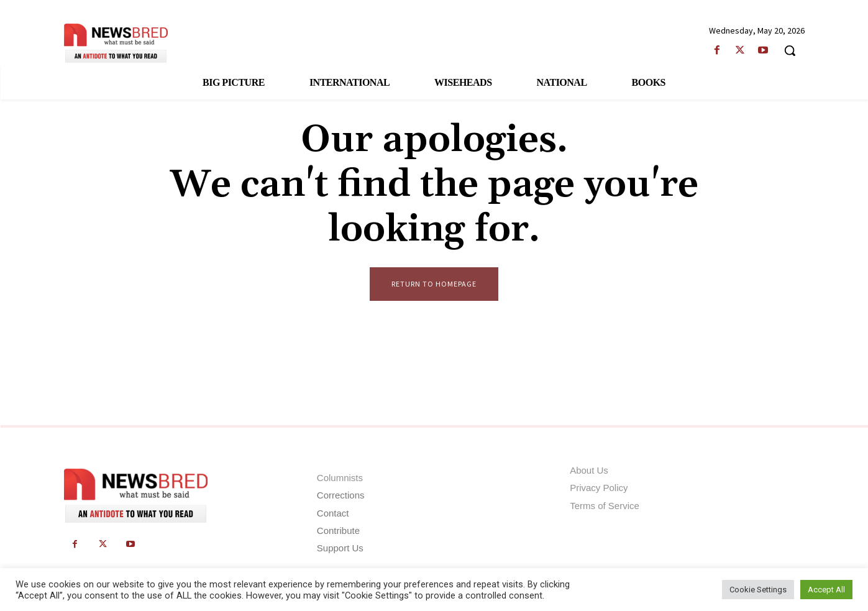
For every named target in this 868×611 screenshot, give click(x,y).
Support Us (340, 548)
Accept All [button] (826, 590)
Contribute (338, 531)
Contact (333, 513)
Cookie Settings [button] (758, 590)
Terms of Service (605, 506)
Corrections (341, 496)
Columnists (340, 478)
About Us (589, 471)
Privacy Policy (599, 488)
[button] (790, 50)
